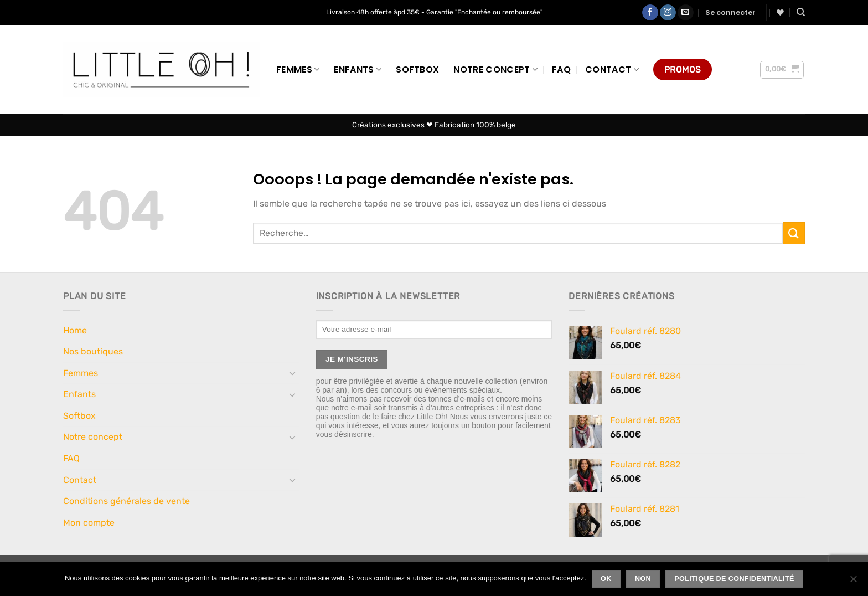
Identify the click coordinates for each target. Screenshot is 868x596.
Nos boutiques (93, 351)
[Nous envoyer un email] (686, 13)
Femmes (298, 70)
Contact (612, 70)
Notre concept (495, 70)
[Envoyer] (794, 233)
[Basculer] (293, 373)
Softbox (417, 70)
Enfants (358, 70)
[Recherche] (801, 12)
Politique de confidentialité (734, 579)
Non (643, 579)
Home (75, 330)
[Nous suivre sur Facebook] (650, 13)
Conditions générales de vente (126, 501)
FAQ (561, 70)
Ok (606, 579)
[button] (730, 13)
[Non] (853, 582)
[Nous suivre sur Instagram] (668, 13)
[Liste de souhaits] (780, 12)
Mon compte (89, 523)
